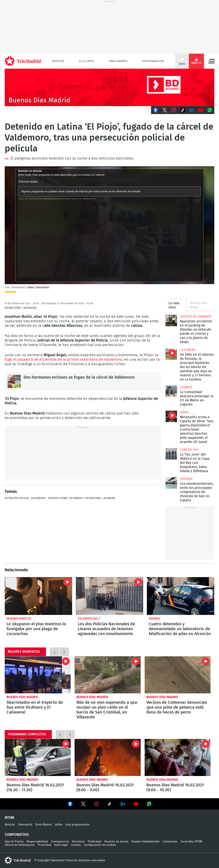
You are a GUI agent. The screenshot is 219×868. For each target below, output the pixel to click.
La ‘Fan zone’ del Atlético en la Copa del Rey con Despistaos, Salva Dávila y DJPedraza (171, 454)
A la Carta (86, 61)
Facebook (156, 110)
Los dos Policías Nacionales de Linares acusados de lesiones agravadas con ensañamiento (110, 596)
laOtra (59, 825)
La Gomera (188, 350)
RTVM (9, 818)
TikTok (183, 110)
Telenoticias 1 (89, 619)
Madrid (154, 619)
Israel (185, 412)
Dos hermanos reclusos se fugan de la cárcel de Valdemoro (14, 381)
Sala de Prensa (14, 842)
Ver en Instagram (96, 804)
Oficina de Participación (20, 845)
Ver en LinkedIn (123, 804)
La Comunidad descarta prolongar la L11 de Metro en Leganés (171, 391)
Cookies (76, 845)
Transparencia (60, 842)
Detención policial (17, 498)
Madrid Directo (19, 619)
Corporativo (17, 835)
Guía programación (77, 825)
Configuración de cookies (100, 845)
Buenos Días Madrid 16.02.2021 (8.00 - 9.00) (108, 757)
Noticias (58, 61)
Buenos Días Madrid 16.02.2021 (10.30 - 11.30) (38, 757)
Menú (211, 61)
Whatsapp (210, 110)
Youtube (201, 110)
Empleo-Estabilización (146, 842)
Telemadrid (25, 825)
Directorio (78, 842)
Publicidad (95, 842)
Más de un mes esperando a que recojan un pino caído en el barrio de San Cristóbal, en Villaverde (108, 675)
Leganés (186, 387)
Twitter (165, 110)
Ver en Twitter (83, 805)
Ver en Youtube (136, 804)
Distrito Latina (58, 498)
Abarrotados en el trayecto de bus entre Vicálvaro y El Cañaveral (38, 675)
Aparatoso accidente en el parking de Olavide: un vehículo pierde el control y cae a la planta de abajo (171, 321)
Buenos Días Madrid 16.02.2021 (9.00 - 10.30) (178, 757)
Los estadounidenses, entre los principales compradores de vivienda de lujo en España (171, 483)
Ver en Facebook (70, 805)
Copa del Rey (189, 450)
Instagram (174, 110)
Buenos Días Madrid (22, 697)
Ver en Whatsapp (149, 804)
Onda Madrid (118, 61)
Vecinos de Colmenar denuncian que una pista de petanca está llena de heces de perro (178, 675)
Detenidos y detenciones (85, 498)
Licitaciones (170, 842)
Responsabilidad (37, 842)
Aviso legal (61, 845)
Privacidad (45, 845)
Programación (153, 61)
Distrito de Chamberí (196, 316)
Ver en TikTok (110, 805)
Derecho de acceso (116, 842)
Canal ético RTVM (191, 842)
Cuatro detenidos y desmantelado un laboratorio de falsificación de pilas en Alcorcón (181, 596)
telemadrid (18, 860)
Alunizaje (109, 498)
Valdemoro (39, 498)
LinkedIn (192, 110)
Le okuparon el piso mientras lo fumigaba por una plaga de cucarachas (38, 596)
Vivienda (186, 479)
